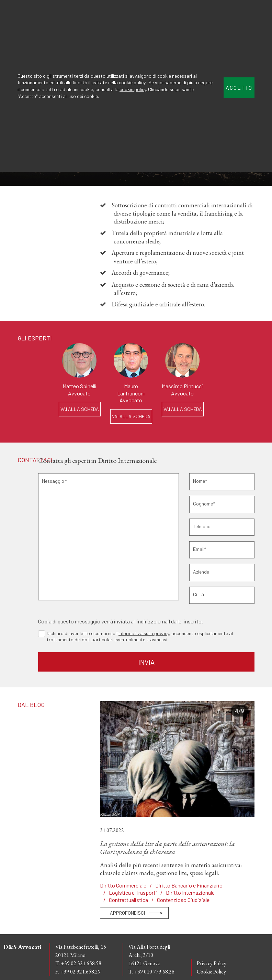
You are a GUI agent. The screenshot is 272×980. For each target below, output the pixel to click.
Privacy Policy (212, 963)
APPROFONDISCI (127, 913)
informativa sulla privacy (144, 633)
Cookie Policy (211, 972)
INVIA (146, 662)
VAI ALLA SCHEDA (80, 409)
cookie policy (133, 89)
